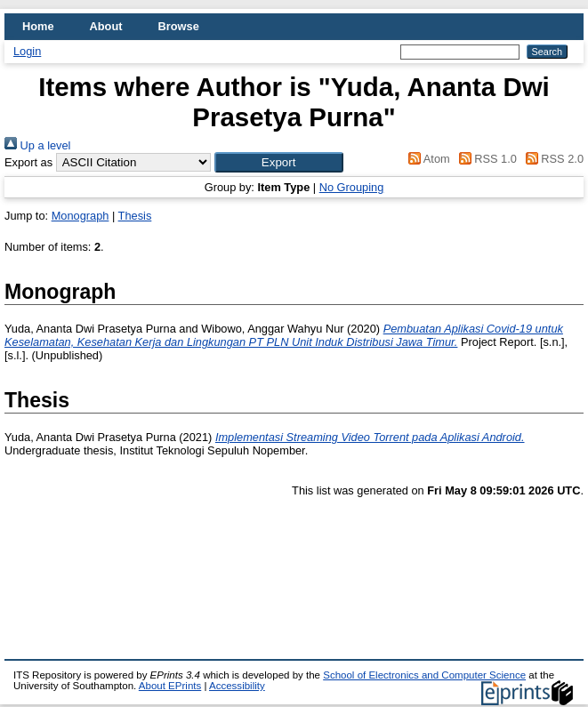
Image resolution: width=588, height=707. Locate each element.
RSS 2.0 (552, 159)
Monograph (81, 216)
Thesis (135, 216)
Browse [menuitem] (179, 26)
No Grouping (352, 187)
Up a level (37, 145)
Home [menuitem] (38, 26)
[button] (279, 162)
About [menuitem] (106, 26)
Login (27, 51)
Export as (28, 162)
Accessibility (237, 686)
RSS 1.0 (485, 159)
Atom (427, 159)
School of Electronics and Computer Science (424, 675)
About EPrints (170, 686)
